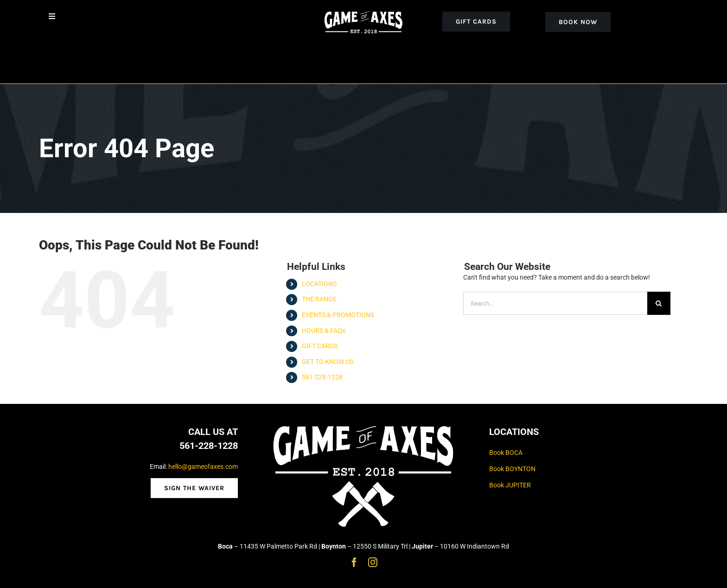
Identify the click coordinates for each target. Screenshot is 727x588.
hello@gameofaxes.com (203, 467)
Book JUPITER (510, 485)
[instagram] (373, 562)
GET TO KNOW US (328, 362)
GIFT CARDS (320, 346)
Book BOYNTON (512, 469)
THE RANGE (319, 299)
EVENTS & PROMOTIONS (338, 315)
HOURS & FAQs (324, 331)
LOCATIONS (319, 284)
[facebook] (354, 562)
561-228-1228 (322, 377)
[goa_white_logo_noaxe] (364, 10)
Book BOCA (506, 453)
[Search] (659, 303)
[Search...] (555, 303)
